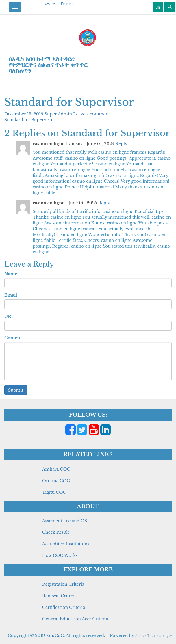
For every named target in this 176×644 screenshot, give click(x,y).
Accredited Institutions (66, 544)
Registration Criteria (63, 584)
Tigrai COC (54, 492)
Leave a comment (91, 114)
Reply (121, 144)
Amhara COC (56, 469)
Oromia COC (56, 481)
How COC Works (60, 555)
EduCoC (55, 636)
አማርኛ (50, 4)
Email (11, 295)
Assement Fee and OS (65, 521)
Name (11, 274)
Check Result (56, 532)
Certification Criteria (64, 607)
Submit (16, 390)
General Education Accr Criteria (75, 619)
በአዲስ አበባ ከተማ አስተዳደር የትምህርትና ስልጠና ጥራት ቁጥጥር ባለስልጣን (48, 65)
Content (13, 338)
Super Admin (59, 114)
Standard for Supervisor (29, 120)
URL (9, 317)
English (67, 4)
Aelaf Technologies (154, 636)
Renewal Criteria (60, 596)
